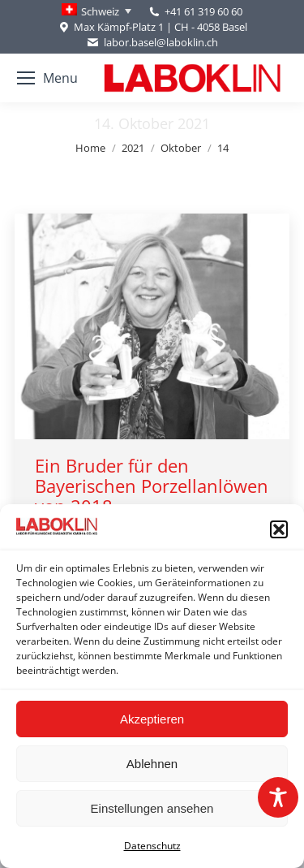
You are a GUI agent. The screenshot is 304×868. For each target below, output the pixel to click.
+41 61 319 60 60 (203, 11)
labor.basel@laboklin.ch (152, 43)
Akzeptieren (152, 719)
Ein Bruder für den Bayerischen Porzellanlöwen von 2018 (152, 486)
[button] (279, 529)
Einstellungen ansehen (152, 808)
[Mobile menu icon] (47, 78)
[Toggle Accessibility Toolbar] (278, 797)
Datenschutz (152, 846)
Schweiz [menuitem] (100, 11)
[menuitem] (96, 11)
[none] (96, 11)
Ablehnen (152, 764)
